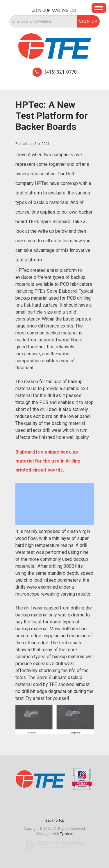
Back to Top (55, 820)
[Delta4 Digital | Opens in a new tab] (55, 845)
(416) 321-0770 (61, 72)
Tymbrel (66, 834)
